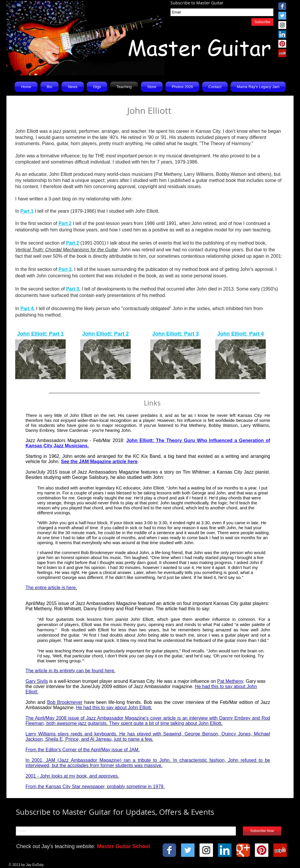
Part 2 (65, 223)
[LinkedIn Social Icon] (282, 34)
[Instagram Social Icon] (282, 25)
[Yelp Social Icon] (282, 53)
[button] (73, 87)
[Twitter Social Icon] (282, 16)
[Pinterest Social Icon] (282, 44)
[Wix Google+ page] (243, 850)
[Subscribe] (262, 22)
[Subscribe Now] (262, 831)
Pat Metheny (193, 425)
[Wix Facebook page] (282, 6)
